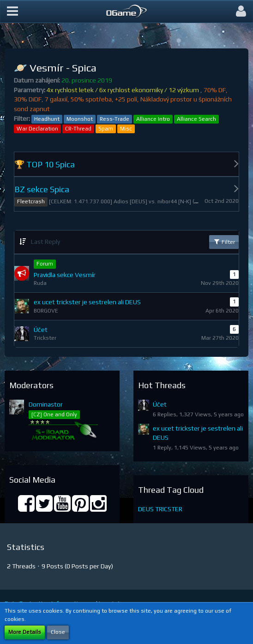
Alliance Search (196, 119)
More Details (25, 632)
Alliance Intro (153, 119)
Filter (224, 242)
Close (58, 632)
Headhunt (47, 119)
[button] (12, 12)
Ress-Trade (114, 119)
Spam (106, 129)
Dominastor (46, 404)
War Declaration (37, 129)
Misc (126, 129)
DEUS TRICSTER (160, 509)
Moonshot (80, 119)
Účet (160, 404)
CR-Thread (78, 129)
